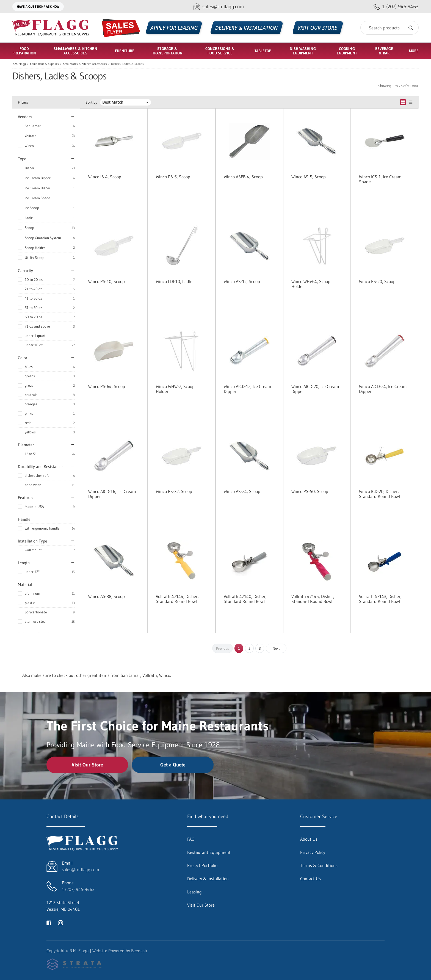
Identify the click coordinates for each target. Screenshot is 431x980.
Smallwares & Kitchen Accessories (85, 64)
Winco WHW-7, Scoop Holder (175, 389)
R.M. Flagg (19, 64)
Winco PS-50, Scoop (310, 491)
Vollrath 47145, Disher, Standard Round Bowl (313, 599)
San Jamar (33, 126)
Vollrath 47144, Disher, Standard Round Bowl (177, 599)
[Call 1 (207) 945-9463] (396, 7)
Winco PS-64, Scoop (107, 386)
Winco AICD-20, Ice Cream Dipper (315, 389)
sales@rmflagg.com (81, 870)
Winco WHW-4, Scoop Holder (311, 284)
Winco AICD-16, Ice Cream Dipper (112, 494)
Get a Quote (173, 765)
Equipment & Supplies (44, 64)
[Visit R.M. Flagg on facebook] (49, 922)
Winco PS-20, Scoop (377, 281)
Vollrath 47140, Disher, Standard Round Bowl (245, 599)
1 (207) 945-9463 (78, 889)
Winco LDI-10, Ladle (174, 281)
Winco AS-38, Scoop (107, 596)
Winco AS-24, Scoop (242, 491)
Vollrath (31, 136)
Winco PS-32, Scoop (174, 491)
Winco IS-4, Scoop (105, 177)
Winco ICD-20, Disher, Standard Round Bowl (379, 494)
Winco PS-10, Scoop (107, 281)
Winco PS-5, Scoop (173, 177)
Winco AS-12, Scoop (242, 281)
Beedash (139, 951)
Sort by (91, 102)
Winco (29, 146)
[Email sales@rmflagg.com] (219, 7)
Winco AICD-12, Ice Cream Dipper (248, 389)
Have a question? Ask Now (38, 6)
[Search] (389, 28)
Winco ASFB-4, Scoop (243, 177)
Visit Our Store (87, 765)
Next (276, 648)
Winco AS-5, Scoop (309, 177)
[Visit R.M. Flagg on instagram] (60, 922)
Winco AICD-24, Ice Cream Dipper (383, 389)
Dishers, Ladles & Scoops (127, 64)
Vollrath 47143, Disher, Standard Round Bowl (380, 599)
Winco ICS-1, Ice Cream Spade (380, 179)
